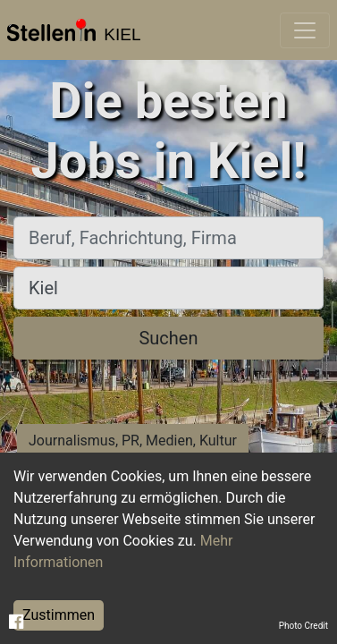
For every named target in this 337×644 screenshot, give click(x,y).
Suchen (168, 338)
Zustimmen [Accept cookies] (59, 615)
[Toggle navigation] (305, 30)
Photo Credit (303, 626)
